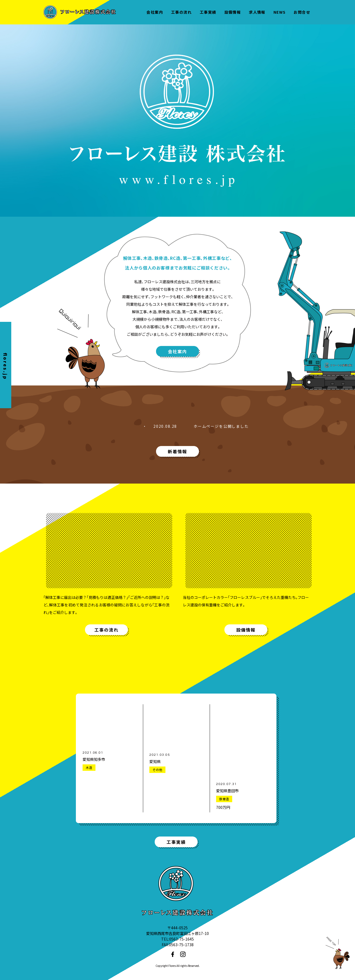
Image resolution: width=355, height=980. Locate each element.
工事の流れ (106, 630)
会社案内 (177, 351)
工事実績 (176, 842)
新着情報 (177, 451)
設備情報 (246, 630)
